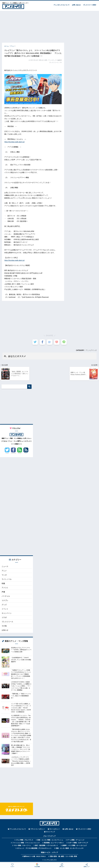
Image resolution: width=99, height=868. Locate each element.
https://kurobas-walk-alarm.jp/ (14, 142)
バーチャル (6, 597)
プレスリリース (7, 622)
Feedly (20, 453)
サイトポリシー (55, 830)
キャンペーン (7, 614)
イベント (5, 610)
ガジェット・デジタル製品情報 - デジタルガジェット (34, 849)
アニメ (88, 350)
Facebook (13, 453)
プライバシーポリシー (38, 830)
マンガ (94, 350)
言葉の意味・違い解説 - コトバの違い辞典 (63, 857)
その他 (4, 627)
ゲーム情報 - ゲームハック (76, 841)
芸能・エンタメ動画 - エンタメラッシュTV (70, 849)
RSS (26, 453)
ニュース (5, 567)
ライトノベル (7, 580)
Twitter (7, 453)
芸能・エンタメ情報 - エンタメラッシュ (50, 841)
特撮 (3, 584)
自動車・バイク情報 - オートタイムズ (74, 846)
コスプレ (5, 601)
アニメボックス (52, 861)
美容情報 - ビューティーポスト (54, 844)
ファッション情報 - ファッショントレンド (26, 844)
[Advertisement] (49, 26)
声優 (3, 592)
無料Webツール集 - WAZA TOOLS (34, 857)
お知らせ (5, 631)
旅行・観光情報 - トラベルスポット (47, 846)
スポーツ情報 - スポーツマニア (78, 844)
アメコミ (5, 588)
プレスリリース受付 (90, 5)
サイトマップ (50, 833)
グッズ (4, 605)
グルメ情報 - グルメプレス (25, 841)
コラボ (4, 618)
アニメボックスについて (62, 5)
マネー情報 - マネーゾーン (22, 846)
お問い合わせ (76, 5)
